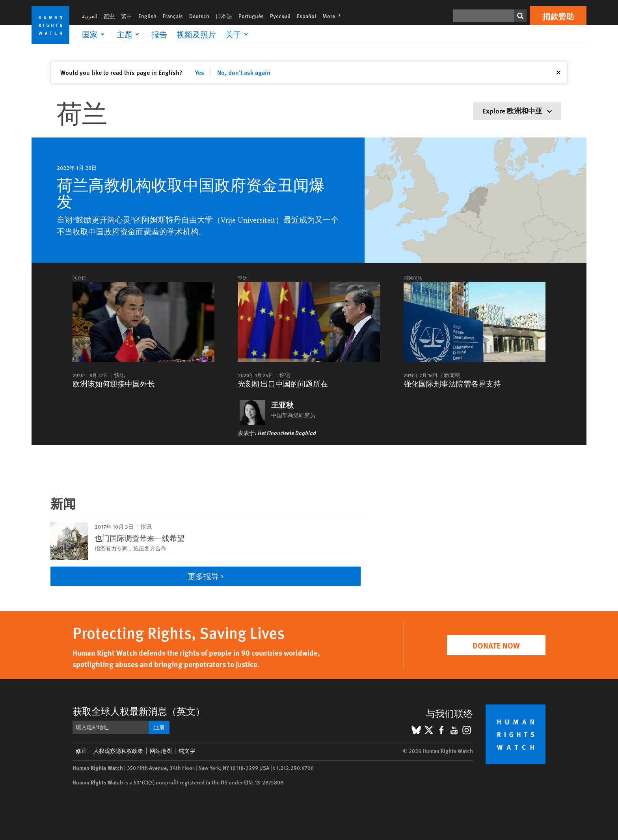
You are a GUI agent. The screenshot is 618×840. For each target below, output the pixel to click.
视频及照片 (196, 34)
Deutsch (199, 16)
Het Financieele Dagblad (287, 433)
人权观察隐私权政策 (118, 751)
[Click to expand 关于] (238, 34)
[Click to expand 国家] (95, 34)
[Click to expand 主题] (129, 34)
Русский (280, 16)
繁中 (127, 16)
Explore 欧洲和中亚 (517, 111)
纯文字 (187, 751)
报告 (159, 34)
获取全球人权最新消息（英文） (139, 711)
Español (306, 16)
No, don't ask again (244, 72)
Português (251, 16)
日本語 (224, 16)
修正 (81, 751)
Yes (200, 72)
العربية (90, 16)
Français (173, 16)
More (334, 16)
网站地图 (161, 751)
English (147, 16)
